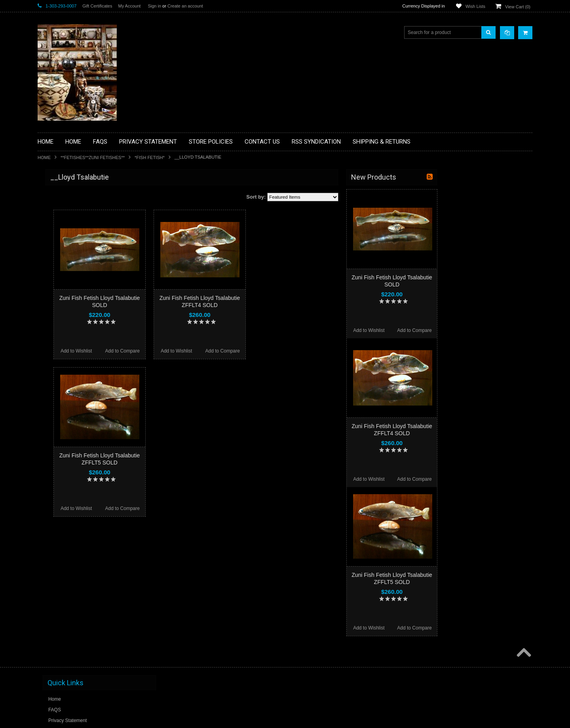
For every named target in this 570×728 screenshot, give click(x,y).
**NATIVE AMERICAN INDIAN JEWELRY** (74, 340)
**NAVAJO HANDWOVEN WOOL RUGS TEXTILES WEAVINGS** (85, 380)
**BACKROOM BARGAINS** (73, 195)
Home (44, 157)
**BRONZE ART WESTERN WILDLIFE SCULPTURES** (84, 259)
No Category (56, 450)
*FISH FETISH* (150, 157)
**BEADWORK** (60, 243)
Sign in (154, 6)
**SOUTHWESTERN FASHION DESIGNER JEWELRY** (75, 400)
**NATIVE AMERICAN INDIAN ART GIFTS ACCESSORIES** (80, 319)
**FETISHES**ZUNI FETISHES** (93, 157)
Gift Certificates (97, 6)
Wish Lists (475, 6)
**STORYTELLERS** (65, 437)
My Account (129, 6)
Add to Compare (218, 351)
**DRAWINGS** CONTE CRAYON (79, 276)
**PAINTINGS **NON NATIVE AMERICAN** (74, 226)
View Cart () (518, 7)
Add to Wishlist (171, 351)
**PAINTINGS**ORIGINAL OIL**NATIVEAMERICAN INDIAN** (80, 359)
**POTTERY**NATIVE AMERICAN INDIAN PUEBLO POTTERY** (79, 420)
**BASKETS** (57, 209)
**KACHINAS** (58, 303)
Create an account (185, 6)
